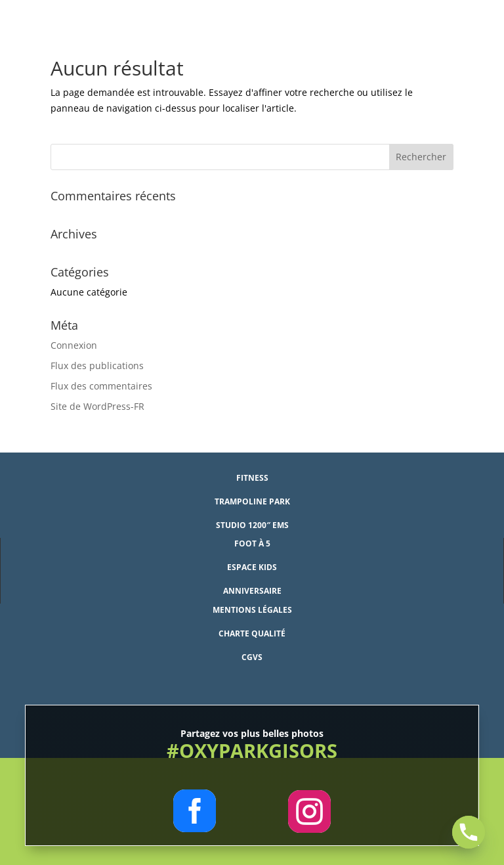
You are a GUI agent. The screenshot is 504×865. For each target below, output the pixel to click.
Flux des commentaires (101, 386)
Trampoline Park (252, 501)
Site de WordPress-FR (97, 406)
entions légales (256, 610)
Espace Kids (252, 567)
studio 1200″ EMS (252, 525)
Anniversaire (252, 591)
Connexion (74, 345)
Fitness (252, 478)
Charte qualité (252, 633)
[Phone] (469, 832)
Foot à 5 (252, 543)
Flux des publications (97, 366)
